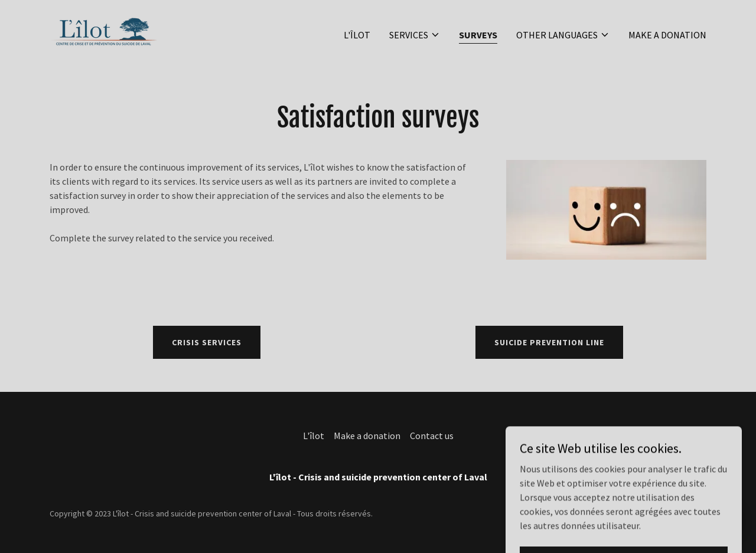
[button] (415, 35)
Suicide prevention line (549, 342)
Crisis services (207, 342)
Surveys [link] (478, 35)
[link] (104, 32)
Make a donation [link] (667, 35)
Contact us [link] (432, 436)
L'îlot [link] (357, 35)
